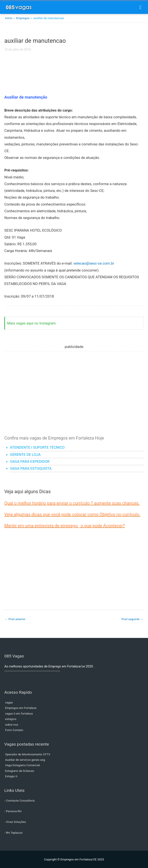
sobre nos (11, 725)
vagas (9, 702)
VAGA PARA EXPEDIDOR (30, 461)
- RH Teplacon (13, 833)
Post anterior (15, 619)
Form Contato (14, 730)
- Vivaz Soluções (15, 822)
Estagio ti (11, 776)
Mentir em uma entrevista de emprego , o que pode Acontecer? (65, 526)
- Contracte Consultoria (20, 800)
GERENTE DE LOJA (25, 455)
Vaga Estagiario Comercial (22, 765)
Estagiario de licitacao (20, 771)
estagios (11, 719)
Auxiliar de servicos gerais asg (25, 760)
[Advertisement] (74, 76)
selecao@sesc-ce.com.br (94, 263)
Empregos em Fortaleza (21, 708)
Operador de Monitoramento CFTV (28, 754)
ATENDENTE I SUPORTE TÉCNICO (37, 447)
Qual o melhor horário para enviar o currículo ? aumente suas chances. (72, 503)
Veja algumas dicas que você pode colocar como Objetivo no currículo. (72, 514)
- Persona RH (13, 811)
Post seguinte (132, 619)
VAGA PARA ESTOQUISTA (31, 468)
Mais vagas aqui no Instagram (32, 323)
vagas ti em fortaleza (19, 713)
